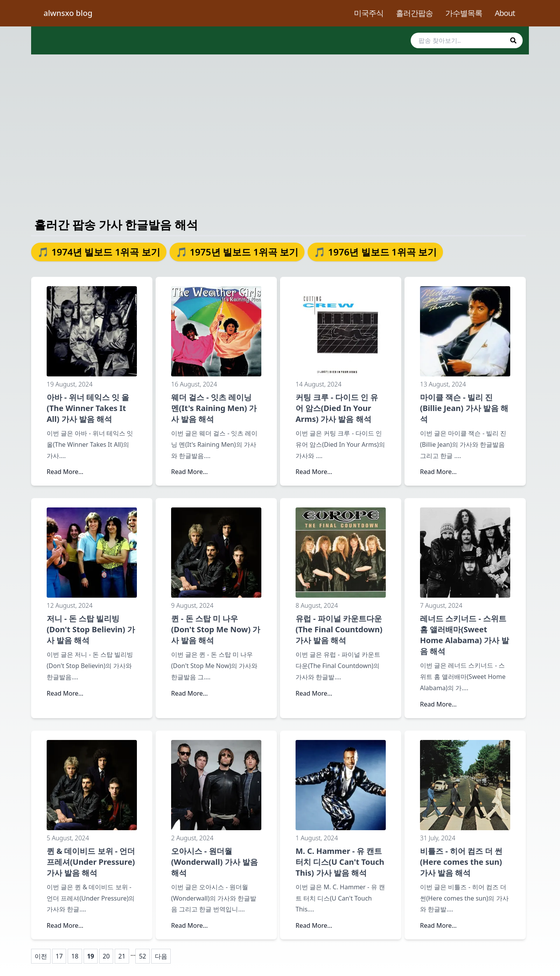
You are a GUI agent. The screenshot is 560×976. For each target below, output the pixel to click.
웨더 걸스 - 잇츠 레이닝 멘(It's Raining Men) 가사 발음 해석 (214, 408)
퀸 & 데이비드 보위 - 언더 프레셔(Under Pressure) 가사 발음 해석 (91, 862)
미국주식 (369, 13)
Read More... (65, 472)
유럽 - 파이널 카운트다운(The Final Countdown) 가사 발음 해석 (339, 629)
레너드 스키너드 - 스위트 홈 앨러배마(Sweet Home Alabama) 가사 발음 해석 (465, 635)
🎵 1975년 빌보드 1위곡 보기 (237, 252)
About (505, 13)
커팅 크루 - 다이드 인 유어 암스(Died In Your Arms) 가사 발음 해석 (337, 408)
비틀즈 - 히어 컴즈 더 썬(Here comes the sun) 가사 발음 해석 (461, 862)
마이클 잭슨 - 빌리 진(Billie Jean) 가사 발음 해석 (464, 408)
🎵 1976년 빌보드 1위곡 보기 (375, 252)
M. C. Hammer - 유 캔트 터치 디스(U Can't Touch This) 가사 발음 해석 (340, 862)
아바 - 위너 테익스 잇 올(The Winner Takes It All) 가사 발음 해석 (88, 408)
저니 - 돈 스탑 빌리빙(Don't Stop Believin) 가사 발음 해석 (91, 629)
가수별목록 (464, 13)
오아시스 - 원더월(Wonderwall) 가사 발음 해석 (214, 862)
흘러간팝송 (414, 13)
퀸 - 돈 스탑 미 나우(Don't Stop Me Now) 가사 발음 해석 (216, 629)
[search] (467, 40)
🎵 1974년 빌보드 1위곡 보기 (99, 252)
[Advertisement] (280, 128)
